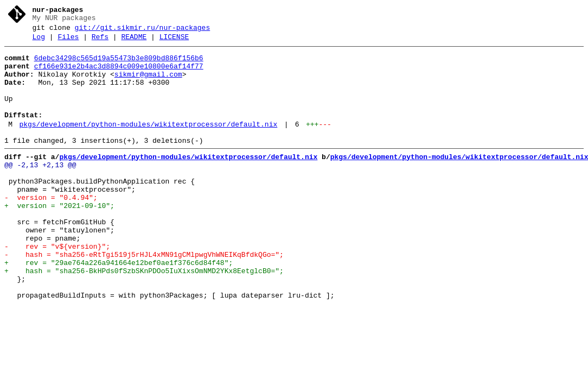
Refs (100, 42)
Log (39, 42)
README (134, 42)
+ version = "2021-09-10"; (59, 238)
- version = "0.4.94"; (51, 229)
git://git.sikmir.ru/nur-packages (143, 31)
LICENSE (174, 42)
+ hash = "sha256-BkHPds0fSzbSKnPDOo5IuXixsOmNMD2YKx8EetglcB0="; (144, 317)
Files (68, 42)
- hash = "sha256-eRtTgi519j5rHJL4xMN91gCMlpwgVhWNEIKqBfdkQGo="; (144, 297)
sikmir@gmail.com (148, 84)
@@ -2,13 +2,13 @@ (40, 190)
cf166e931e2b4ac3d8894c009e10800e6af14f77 (119, 74)
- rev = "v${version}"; (57, 287)
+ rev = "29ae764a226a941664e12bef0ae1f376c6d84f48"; (119, 307)
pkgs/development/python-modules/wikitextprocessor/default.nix (148, 144)
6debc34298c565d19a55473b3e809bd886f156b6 (119, 65)
